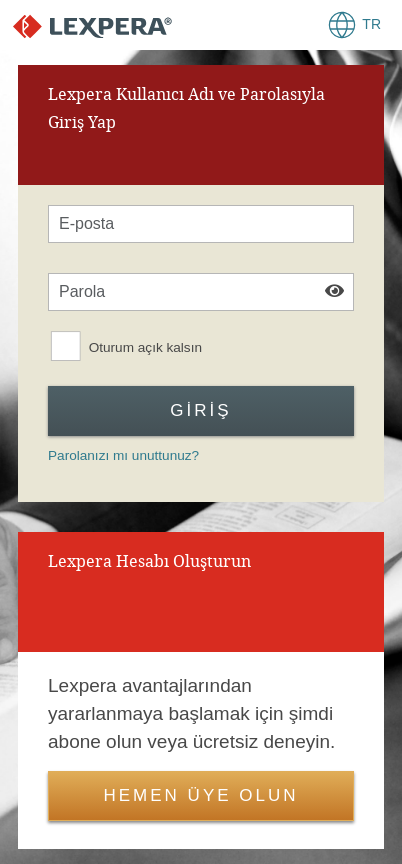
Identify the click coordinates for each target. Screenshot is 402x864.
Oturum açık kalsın (145, 347)
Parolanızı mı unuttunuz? (123, 455)
